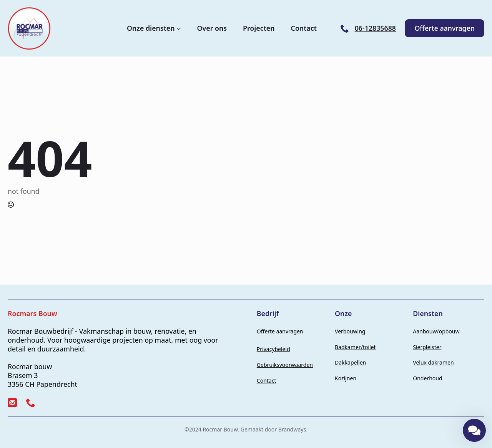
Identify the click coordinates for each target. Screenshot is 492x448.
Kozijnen (346, 378)
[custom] (12, 403)
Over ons (212, 28)
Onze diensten (151, 28)
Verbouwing (350, 331)
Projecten (259, 28)
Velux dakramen (433, 362)
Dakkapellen (350, 362)
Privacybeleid (273, 349)
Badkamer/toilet (355, 347)
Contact (304, 28)
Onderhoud (427, 378)
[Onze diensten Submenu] (178, 28)
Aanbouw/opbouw (436, 331)
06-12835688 (375, 28)
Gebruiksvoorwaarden (285, 365)
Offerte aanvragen (280, 331)
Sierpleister (427, 347)
